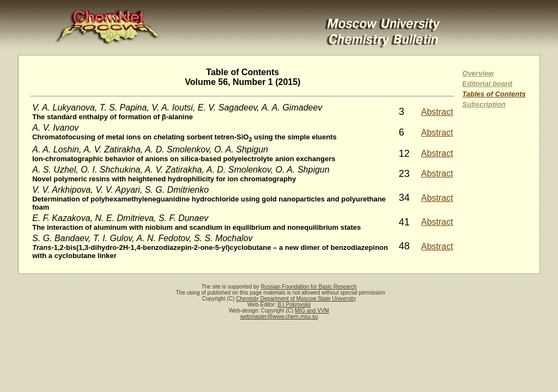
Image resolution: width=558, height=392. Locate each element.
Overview (478, 73)
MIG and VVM (312, 311)
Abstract (437, 112)
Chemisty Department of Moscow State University (296, 299)
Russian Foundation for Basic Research (308, 287)
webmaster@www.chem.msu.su (279, 317)
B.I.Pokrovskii (294, 305)
